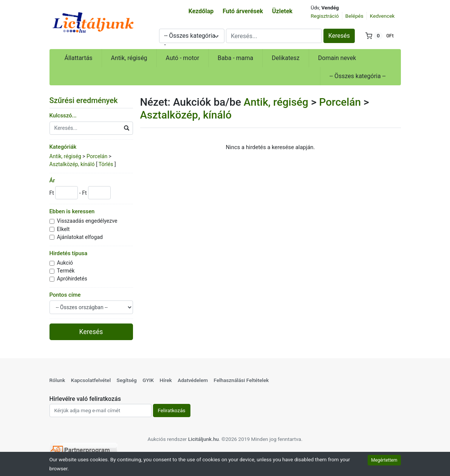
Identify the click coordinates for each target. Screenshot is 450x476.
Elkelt (63, 229)
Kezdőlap (201, 11)
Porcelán (97, 156)
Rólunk (57, 380)
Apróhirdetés (72, 279)
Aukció (65, 263)
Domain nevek (337, 58)
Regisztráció (325, 16)
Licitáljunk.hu (203, 439)
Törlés (106, 164)
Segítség (126, 380)
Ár (52, 180)
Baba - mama (235, 58)
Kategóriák (63, 147)
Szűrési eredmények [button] (88, 100)
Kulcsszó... (63, 116)
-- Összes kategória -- (357, 76)
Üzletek (282, 11)
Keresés (339, 36)
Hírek (166, 380)
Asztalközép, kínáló (72, 164)
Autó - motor (183, 58)
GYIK (148, 380)
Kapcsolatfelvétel (91, 380)
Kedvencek (382, 16)
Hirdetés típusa (69, 253)
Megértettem (384, 460)
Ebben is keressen (72, 211)
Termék (66, 271)
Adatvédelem (193, 380)
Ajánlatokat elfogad (80, 237)
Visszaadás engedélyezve (87, 221)
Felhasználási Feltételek (241, 380)
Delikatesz (286, 58)
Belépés (354, 16)
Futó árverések (243, 11)
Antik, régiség (129, 58)
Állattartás (79, 58)
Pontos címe (65, 295)
